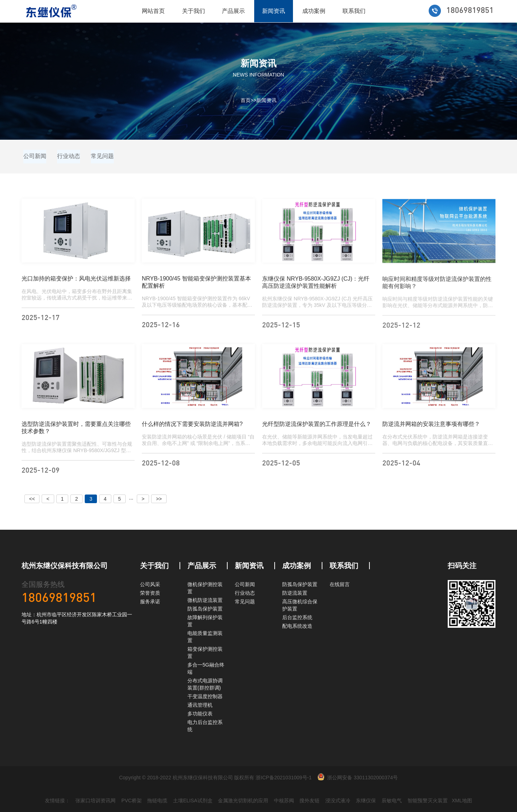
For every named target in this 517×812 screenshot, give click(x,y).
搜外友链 (309, 801)
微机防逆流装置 (205, 600)
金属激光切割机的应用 (243, 801)
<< (32, 499)
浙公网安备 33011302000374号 (362, 778)
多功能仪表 (200, 714)
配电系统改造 (297, 626)
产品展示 (233, 11)
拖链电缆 (157, 801)
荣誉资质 (150, 593)
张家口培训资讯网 (96, 801)
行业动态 (69, 156)
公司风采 (150, 584)
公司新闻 (35, 156)
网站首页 (153, 11)
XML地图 (462, 801)
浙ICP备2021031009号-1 (284, 778)
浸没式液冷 (338, 801)
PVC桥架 (132, 801)
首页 (246, 100)
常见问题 (102, 156)
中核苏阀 (284, 801)
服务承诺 (150, 602)
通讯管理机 (200, 705)
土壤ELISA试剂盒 (193, 801)
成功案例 (314, 11)
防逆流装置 (295, 593)
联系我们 (354, 11)
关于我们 (194, 11)
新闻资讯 (274, 11)
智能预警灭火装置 (428, 801)
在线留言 (340, 584)
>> (159, 499)
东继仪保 (366, 801)
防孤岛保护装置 (205, 609)
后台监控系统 (297, 617)
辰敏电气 (392, 801)
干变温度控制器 (205, 696)
